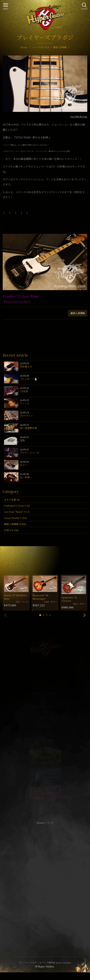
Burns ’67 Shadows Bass (15, 597)
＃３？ (24, 465)
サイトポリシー (45, 876)
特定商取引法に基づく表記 (45, 881)
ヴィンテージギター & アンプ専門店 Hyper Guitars (45, 963)
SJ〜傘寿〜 (26, 477)
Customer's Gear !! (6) (17, 506)
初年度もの (26, 367)
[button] (40, 615)
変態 (22, 440)
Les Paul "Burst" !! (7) (17, 512)
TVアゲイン (27, 416)
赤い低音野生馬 (28, 428)
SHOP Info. (45, 727)
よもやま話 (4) (12, 500)
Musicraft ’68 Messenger (41, 597)
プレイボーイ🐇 (29, 379)
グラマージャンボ (30, 453)
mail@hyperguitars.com (50, 717)
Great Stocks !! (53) (15, 518)
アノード (25, 403)
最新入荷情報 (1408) (15, 524)
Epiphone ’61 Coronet (69, 599)
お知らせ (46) (11, 530)
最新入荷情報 (78, 313)
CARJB (24, 391)
